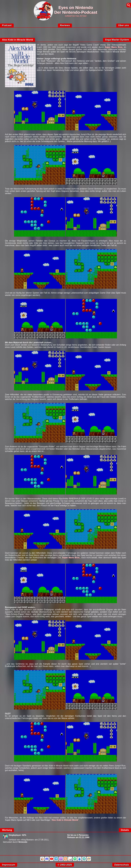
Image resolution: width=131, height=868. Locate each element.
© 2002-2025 (65, 865)
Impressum (9, 865)
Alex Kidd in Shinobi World (65, 820)
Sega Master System (117, 40)
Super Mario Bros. (114, 47)
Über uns (124, 25)
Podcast (7, 25)
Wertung (7, 830)
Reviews (65, 25)
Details (125, 830)
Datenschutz (122, 865)
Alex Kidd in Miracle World (18, 40)
